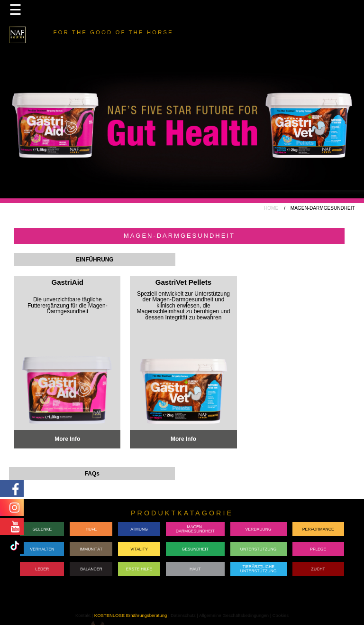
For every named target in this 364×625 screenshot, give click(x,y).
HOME (271, 208)
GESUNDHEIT (195, 549)
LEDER (42, 569)
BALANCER (91, 569)
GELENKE (42, 529)
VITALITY (139, 549)
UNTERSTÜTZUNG (259, 549)
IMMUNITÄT (91, 549)
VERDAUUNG (259, 529)
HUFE (91, 529)
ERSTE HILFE (139, 569)
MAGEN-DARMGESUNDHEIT (195, 529)
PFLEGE (318, 549)
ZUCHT (318, 569)
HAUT (195, 569)
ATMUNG (139, 529)
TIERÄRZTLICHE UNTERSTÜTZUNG (259, 569)
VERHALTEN (42, 549)
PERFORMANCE (318, 529)
